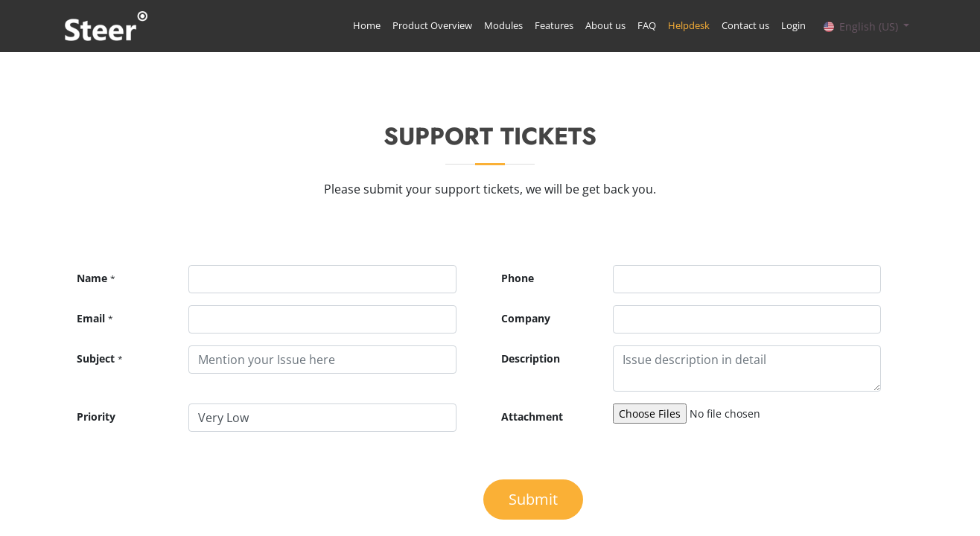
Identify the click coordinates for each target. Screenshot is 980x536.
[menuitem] (366, 26)
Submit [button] (533, 499)
